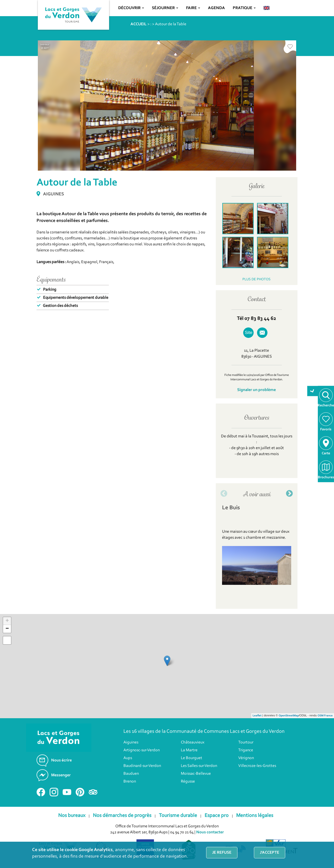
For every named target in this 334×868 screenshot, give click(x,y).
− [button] (7, 629)
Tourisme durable (178, 816)
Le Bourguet (192, 758)
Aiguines (131, 742)
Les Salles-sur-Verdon (199, 766)
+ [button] (7, 621)
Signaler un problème (257, 390)
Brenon (130, 782)
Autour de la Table (171, 24)
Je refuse (222, 853)
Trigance (246, 750)
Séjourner (165, 8)
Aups (128, 758)
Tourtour (246, 742)
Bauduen (131, 774)
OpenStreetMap (289, 716)
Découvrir (131, 8)
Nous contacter (210, 832)
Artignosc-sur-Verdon (142, 750)
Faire (193, 8)
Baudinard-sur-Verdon (142, 766)
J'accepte (270, 853)
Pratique (244, 8)
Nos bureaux (72, 816)
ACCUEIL (139, 24)
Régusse (188, 782)
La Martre (189, 750)
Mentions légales (255, 816)
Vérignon (246, 758)
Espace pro (217, 816)
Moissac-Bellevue (196, 774)
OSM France (325, 716)
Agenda (216, 8)
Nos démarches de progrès (122, 816)
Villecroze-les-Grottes (257, 766)
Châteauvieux (193, 742)
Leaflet (257, 716)
